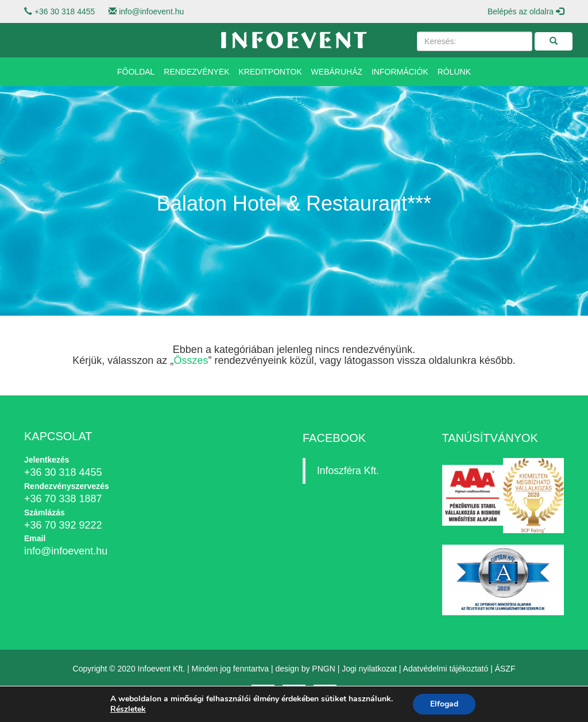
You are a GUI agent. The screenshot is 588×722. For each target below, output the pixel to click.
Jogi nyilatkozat (369, 669)
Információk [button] (400, 72)
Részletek (128, 709)
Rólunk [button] (454, 72)
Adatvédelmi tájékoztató (446, 669)
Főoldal (136, 72)
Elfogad (444, 704)
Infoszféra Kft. (348, 471)
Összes (191, 360)
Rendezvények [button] (196, 72)
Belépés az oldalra (526, 11)
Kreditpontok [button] (270, 72)
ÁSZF (505, 669)
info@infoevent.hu (151, 11)
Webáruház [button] (337, 72)
